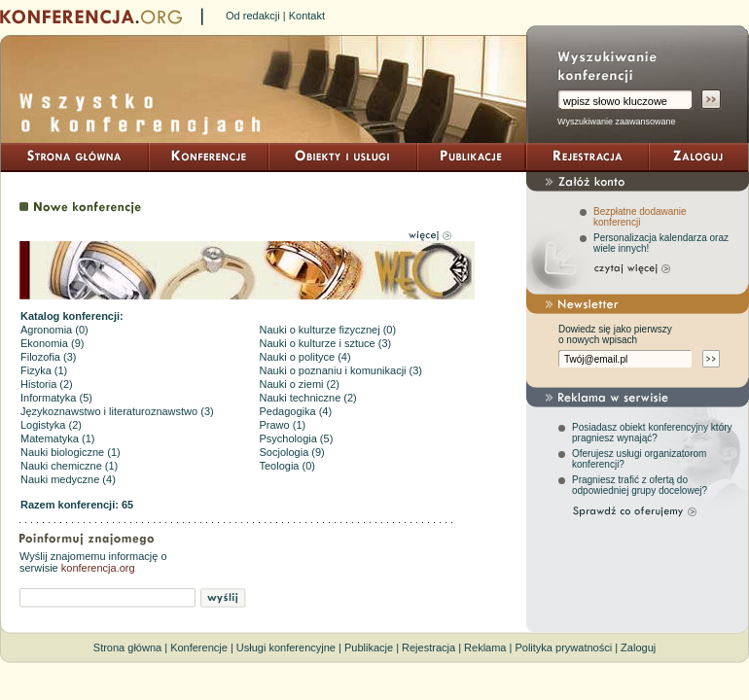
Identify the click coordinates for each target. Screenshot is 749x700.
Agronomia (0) (54, 330)
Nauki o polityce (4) (305, 357)
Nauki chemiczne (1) (69, 466)
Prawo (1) (283, 425)
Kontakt (307, 16)
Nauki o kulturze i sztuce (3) (326, 343)
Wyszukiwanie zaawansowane (616, 122)
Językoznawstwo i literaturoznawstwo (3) (117, 411)
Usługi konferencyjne (286, 647)
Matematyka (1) (57, 438)
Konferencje (199, 647)
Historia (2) (47, 384)
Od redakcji (253, 16)
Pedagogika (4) (296, 411)
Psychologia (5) (297, 438)
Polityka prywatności (563, 647)
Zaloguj (638, 647)
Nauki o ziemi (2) (300, 384)
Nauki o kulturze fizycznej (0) (328, 330)
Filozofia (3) (48, 357)
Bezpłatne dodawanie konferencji (640, 217)
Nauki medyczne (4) (68, 479)
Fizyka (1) (44, 370)
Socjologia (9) (292, 452)
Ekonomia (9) (52, 343)
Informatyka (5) (56, 398)
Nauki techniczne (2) (308, 398)
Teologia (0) (287, 466)
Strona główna (127, 647)
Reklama (485, 647)
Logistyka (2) (51, 425)
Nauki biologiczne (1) (71, 452)
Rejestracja (428, 647)
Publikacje (369, 647)
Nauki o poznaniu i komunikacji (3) (341, 370)
